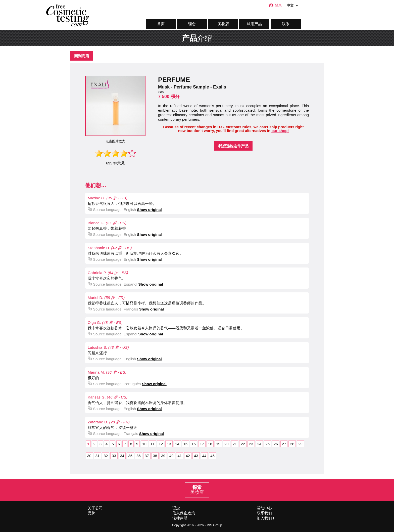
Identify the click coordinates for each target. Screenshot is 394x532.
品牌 (91, 513)
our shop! (280, 131)
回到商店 (82, 56)
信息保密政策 (184, 513)
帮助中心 (264, 508)
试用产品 (254, 24)
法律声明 (180, 518)
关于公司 (95, 508)
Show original (149, 210)
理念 (192, 24)
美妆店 (223, 24)
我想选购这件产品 (233, 146)
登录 (275, 5)
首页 (161, 24)
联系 (286, 24)
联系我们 (264, 513)
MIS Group (214, 525)
